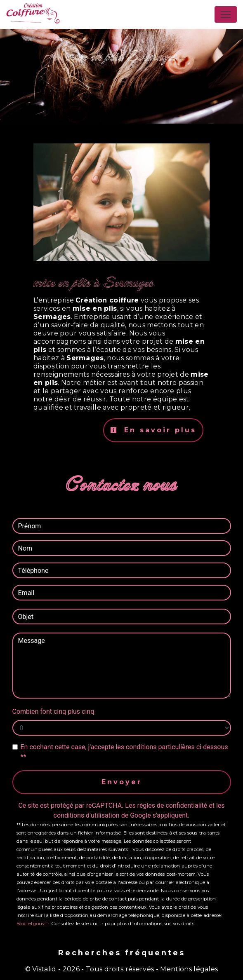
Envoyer (122, 782)
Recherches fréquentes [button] (122, 953)
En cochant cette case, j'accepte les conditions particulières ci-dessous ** (124, 752)
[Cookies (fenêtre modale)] (2, 975)
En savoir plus (153, 430)
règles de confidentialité (172, 805)
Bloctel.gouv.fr (33, 924)
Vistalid (44, 969)
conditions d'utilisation (87, 815)
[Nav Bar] (226, 14)
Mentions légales (188, 969)
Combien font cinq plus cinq (53, 712)
